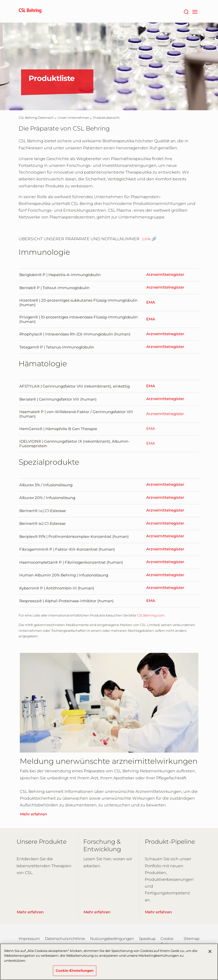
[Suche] (186, 11)
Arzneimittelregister (165, 275)
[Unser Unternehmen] (73, 118)
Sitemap (192, 939)
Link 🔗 (149, 239)
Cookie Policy (167, 941)
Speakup (147, 939)
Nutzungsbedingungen (112, 939)
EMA (151, 302)
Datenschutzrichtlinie (65, 939)
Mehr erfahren (33, 814)
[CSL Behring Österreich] (36, 118)
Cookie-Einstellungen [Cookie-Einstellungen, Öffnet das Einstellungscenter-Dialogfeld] (75, 973)
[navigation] (195, 11)
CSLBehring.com (151, 615)
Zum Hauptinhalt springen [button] (0, 0)
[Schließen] (210, 954)
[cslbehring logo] (30, 11)
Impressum (29, 939)
